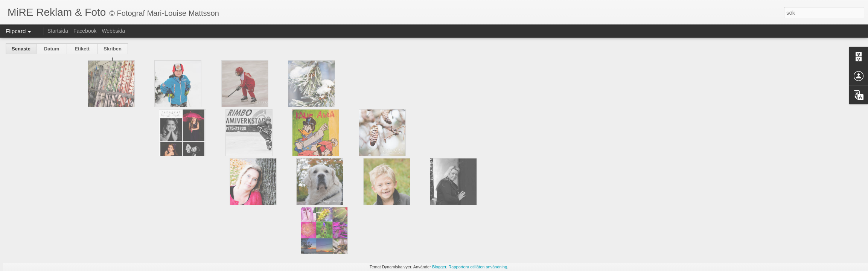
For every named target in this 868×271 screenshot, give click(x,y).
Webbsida (113, 31)
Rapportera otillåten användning (478, 267)
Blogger (439, 267)
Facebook (85, 31)
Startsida (58, 31)
